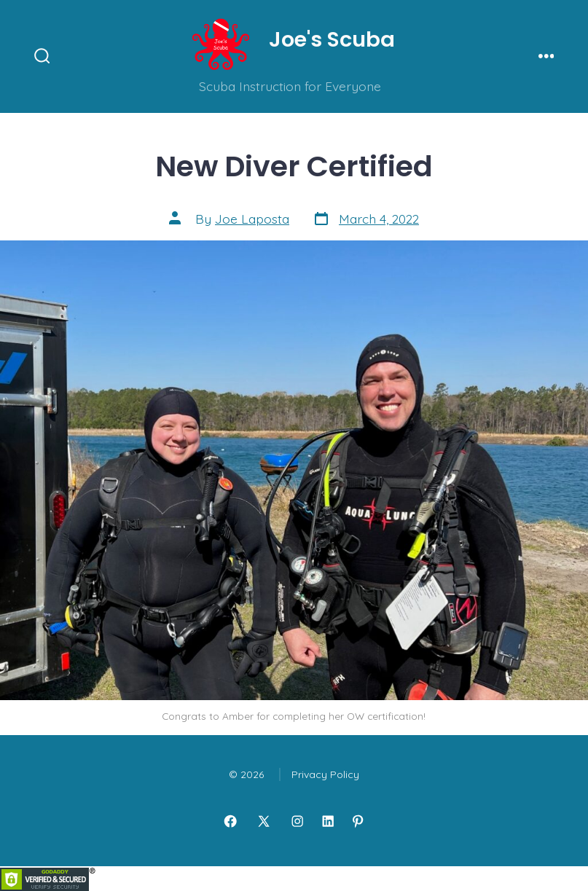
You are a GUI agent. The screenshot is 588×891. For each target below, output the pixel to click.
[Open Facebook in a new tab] (230, 821)
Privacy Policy (325, 774)
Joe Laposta (252, 219)
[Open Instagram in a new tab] (297, 821)
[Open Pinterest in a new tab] (358, 821)
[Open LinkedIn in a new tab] (328, 821)
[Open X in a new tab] (264, 821)
